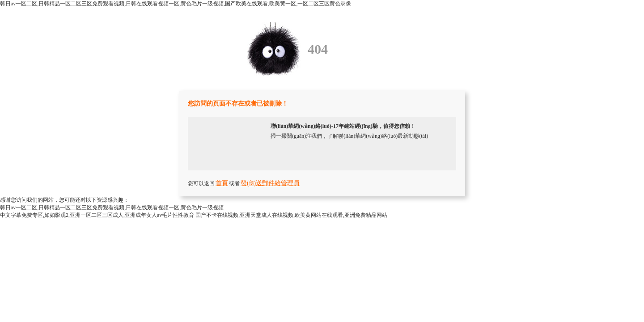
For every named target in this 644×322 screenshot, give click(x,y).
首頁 (222, 183)
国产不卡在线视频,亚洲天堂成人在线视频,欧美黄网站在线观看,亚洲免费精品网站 (291, 215)
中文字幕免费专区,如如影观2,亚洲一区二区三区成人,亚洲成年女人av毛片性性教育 (97, 215)
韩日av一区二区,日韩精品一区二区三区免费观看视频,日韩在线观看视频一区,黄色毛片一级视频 (112, 208)
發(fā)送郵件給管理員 (270, 183)
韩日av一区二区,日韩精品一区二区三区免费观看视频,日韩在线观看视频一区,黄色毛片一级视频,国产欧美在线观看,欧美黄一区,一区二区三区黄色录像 (176, 4)
